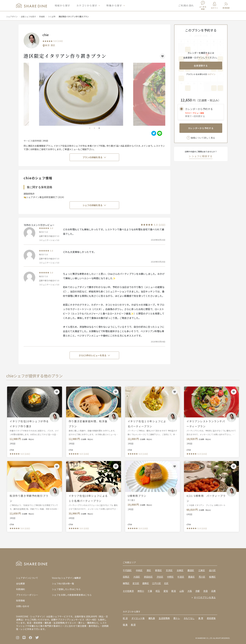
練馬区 (126, 583)
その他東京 (128, 591)
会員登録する (201, 66)
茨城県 (42, 16)
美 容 (133, 625)
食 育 (201, 618)
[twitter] (153, 133)
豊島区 (191, 577)
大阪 (190, 591)
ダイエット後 (138, 618)
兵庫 (213, 591)
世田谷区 (148, 577)
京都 (198, 591)
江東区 (202, 570)
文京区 (169, 570)
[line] (159, 133)
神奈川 (141, 591)
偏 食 (125, 625)
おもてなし (189, 618)
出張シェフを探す (28, 16)
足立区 (136, 583)
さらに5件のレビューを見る (94, 355)
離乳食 (152, 618)
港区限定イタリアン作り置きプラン (74, 16)
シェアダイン (12, 16)
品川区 (212, 570)
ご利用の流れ (186, 6)
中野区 (170, 577)
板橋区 (212, 577)
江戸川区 (156, 583)
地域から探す (62, 6)
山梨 (182, 591)
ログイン (212, 74)
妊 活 (125, 618)
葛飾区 (146, 583)
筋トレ (177, 618)
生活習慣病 (164, 618)
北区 (166, 583)
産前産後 (211, 618)
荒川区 (202, 577)
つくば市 (52, 16)
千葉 (150, 591)
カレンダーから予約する (201, 128)
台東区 (180, 570)
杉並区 (181, 577)
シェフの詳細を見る (94, 205)
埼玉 (158, 591)
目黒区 (126, 577)
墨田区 (191, 570)
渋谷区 (160, 577)
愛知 (166, 591)
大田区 (137, 577)
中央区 (139, 570)
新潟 (174, 591)
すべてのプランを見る (205, 597)
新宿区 (158, 570)
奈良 (206, 591)
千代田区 (127, 570)
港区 (149, 570)
